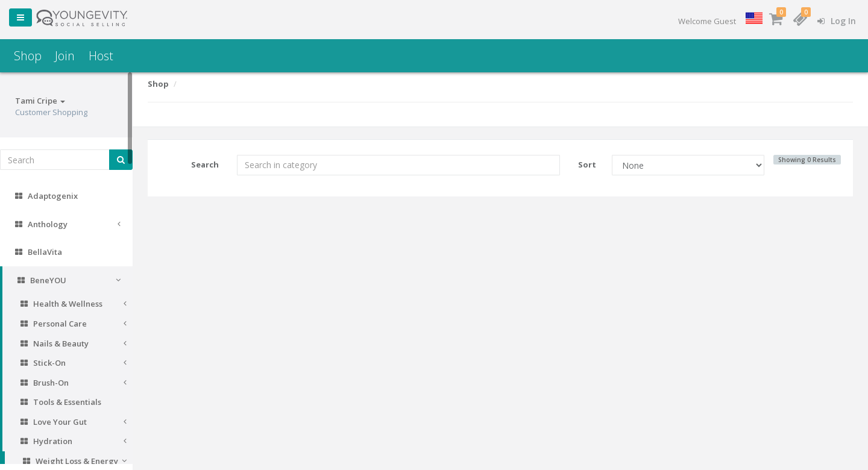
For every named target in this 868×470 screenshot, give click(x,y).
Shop (28, 56)
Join (65, 56)
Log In (837, 21)
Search (205, 164)
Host (101, 56)
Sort (587, 164)
